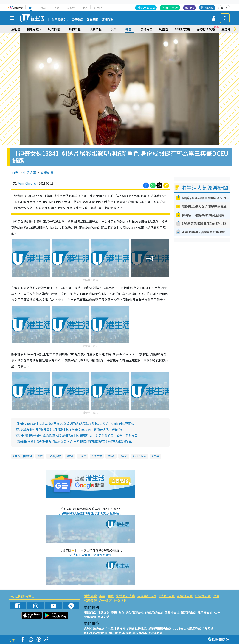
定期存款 (108, 20)
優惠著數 (33, 29)
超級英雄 (55, 456)
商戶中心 (190, 8)
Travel (43, 8)
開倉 (111, 596)
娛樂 (114, 29)
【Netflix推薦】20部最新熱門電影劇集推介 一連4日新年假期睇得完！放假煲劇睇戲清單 (73, 441)
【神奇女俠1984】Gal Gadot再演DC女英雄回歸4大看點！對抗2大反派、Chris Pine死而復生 (76, 423)
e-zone (98, 8)
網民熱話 (90, 612)
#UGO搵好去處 (94, 628)
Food (56, 8)
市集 (102, 596)
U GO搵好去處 (148, 8)
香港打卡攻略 (206, 29)
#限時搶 (208, 628)
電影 (71, 456)
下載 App (209, 8)
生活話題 (30, 172)
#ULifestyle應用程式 (187, 628)
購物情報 (75, 29)
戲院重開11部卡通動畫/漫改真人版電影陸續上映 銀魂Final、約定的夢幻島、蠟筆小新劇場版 (76, 435)
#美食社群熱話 (137, 628)
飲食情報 (96, 29)
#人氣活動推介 (116, 628)
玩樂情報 (54, 29)
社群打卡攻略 (172, 8)
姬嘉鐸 (98, 456)
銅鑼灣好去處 (147, 596)
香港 (125, 456)
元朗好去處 (167, 596)
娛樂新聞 (92, 20)
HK (31, 8)
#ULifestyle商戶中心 (124, 633)
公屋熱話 (77, 20)
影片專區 (146, 29)
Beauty (71, 8)
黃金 (156, 456)
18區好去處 (182, 29)
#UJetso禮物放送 (96, 633)
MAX (112, 456)
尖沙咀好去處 (126, 596)
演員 (83, 456)
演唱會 (16, 29)
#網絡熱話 (156, 633)
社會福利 (120, 600)
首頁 (15, 172)
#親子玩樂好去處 (160, 628)
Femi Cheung (27, 183)
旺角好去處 (203, 596)
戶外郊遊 (105, 600)
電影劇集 (47, 172)
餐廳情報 (90, 600)
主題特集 (227, 29)
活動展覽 (90, 596)
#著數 (143, 633)
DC (41, 456)
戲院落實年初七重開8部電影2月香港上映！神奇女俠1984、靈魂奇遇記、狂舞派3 (69, 429)
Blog (84, 8)
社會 (128, 29)
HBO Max (140, 456)
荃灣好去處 (185, 596)
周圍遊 (164, 29)
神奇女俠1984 (23, 456)
